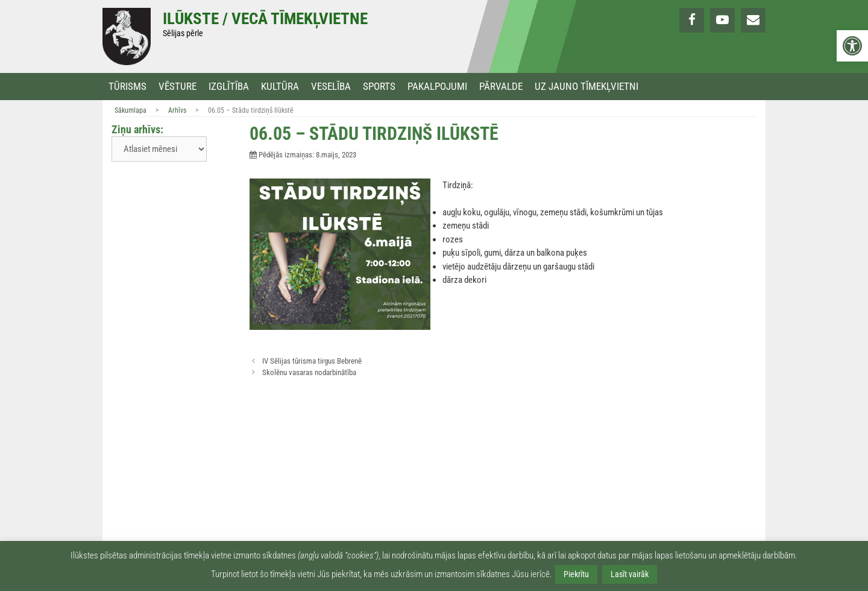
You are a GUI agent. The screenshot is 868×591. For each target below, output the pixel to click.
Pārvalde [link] (501, 87)
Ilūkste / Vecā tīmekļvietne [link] (265, 19)
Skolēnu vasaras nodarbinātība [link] (309, 372)
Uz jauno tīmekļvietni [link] (587, 87)
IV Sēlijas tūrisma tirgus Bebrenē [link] (312, 361)
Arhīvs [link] (177, 110)
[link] (852, 46)
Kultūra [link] (280, 87)
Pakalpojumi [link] (437, 87)
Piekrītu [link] (576, 574)
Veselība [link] (331, 87)
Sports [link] (379, 87)
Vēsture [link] (178, 87)
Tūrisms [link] (127, 87)
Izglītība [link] (229, 87)
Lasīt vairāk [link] (630, 574)
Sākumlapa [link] (131, 110)
